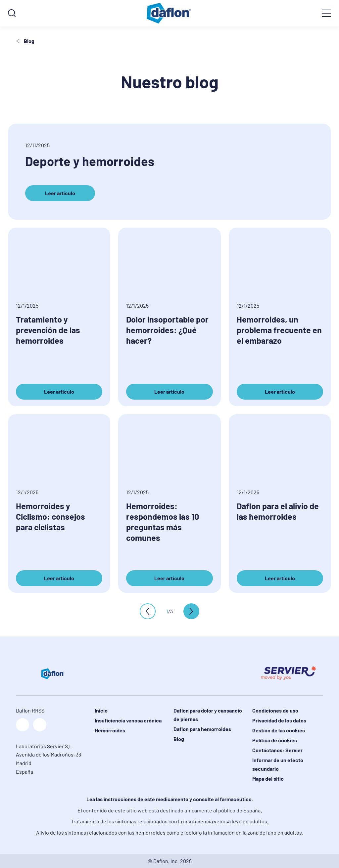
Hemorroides (110, 730)
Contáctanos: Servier (277, 750)
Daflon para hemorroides (202, 729)
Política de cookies (275, 740)
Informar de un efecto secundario (278, 764)
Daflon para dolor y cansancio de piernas (208, 715)
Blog (25, 41)
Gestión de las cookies (279, 730)
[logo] (169, 13)
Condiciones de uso (275, 710)
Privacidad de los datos (279, 720)
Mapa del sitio (268, 779)
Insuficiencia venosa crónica (128, 720)
